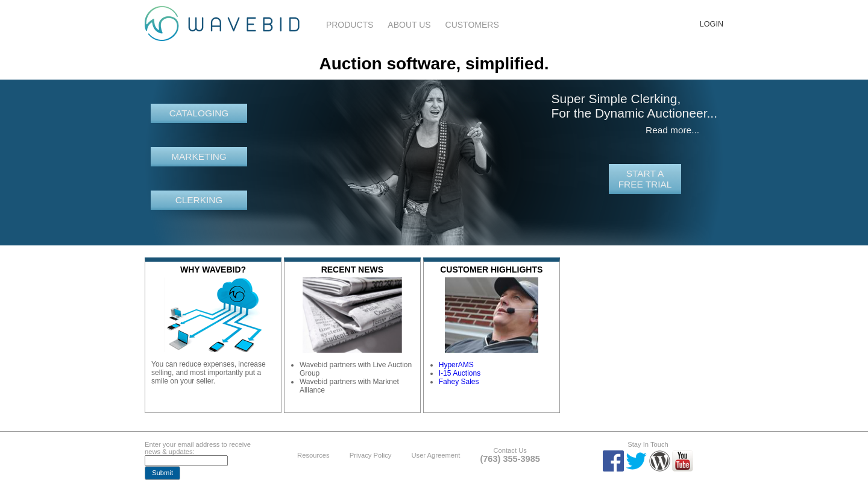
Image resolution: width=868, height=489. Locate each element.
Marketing (199, 156)
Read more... (672, 130)
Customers (472, 25)
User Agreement (436, 455)
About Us (409, 25)
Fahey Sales (459, 382)
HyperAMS (456, 365)
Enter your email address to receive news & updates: (198, 448)
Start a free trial (645, 179)
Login (712, 24)
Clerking (199, 200)
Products (350, 25)
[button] (162, 473)
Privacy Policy (371, 455)
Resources (313, 455)
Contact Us (510, 450)
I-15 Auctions (460, 373)
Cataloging (199, 113)
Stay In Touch (648, 444)
